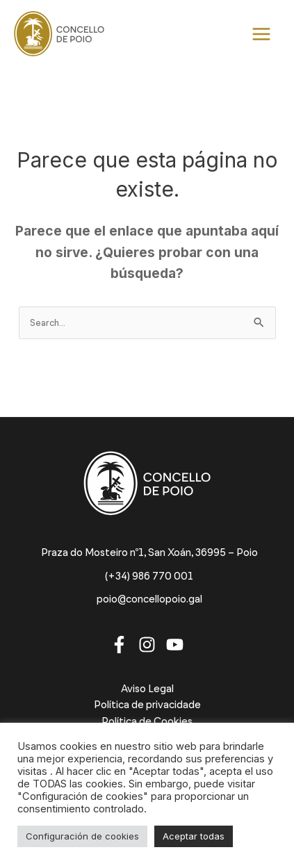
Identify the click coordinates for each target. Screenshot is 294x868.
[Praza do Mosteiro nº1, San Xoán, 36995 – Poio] (147, 553)
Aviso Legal (147, 689)
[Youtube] (175, 645)
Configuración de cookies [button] (82, 836)
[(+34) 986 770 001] (147, 576)
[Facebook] (119, 645)
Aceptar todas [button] (194, 836)
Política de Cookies (147, 721)
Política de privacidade (147, 705)
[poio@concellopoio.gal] (147, 599)
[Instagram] (147, 645)
